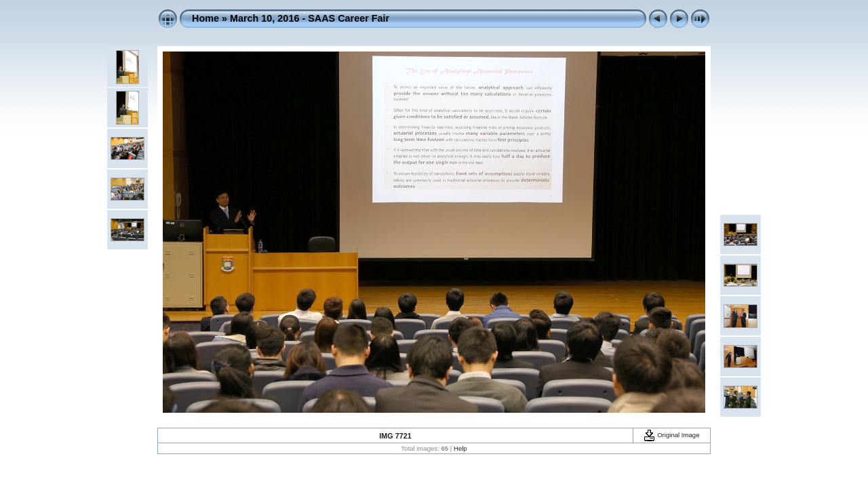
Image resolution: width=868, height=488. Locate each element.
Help (460, 448)
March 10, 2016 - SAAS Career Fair (310, 18)
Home (205, 18)
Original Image (671, 435)
